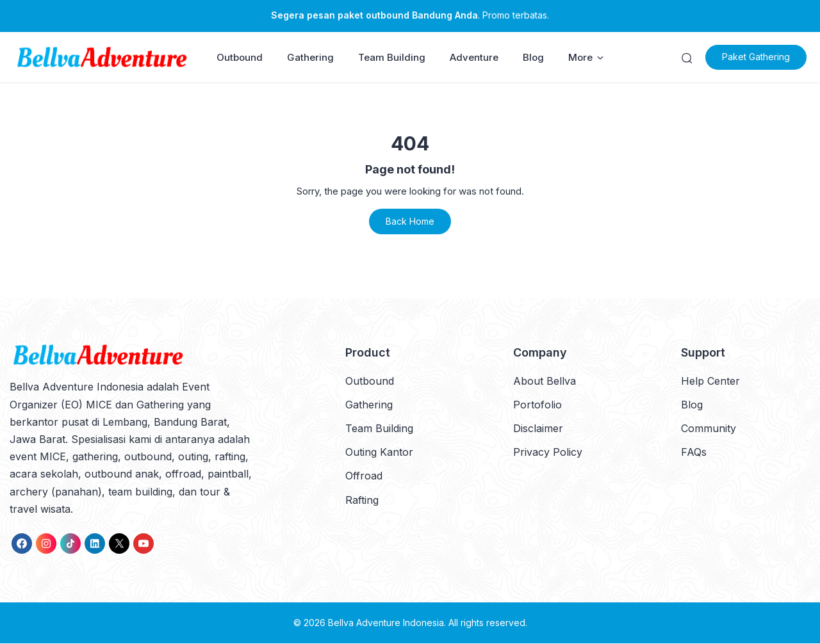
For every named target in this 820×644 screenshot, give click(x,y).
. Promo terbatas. (410, 15)
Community (709, 430)
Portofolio (537, 405)
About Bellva (545, 382)
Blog (533, 58)
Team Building (392, 58)
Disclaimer (538, 430)
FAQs (694, 453)
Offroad (364, 477)
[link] (22, 544)
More (586, 58)
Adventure (474, 58)
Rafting (362, 501)
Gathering (310, 58)
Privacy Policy (548, 453)
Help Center (710, 382)
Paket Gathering (760, 58)
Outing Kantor (379, 453)
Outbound (240, 58)
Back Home (410, 222)
